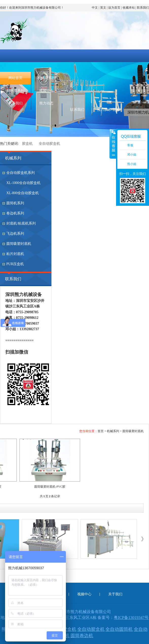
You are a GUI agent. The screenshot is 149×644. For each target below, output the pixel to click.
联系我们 (143, 8)
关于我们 (15, 103)
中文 (95, 8)
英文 (103, 8)
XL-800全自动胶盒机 (23, 193)
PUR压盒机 (15, 264)
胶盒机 (27, 144)
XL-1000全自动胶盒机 (23, 183)
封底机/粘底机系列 (21, 223)
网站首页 (15, 78)
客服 (130, 145)
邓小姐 (132, 155)
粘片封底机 (15, 254)
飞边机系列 (15, 234)
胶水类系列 (15, 91)
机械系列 (13, 158)
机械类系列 (46, 78)
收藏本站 (129, 8)
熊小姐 (132, 164)
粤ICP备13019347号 (131, 618)
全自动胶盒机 (49, 144)
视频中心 (46, 91)
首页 (101, 431)
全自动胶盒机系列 (21, 173)
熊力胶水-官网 (108, 110)
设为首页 (114, 8)
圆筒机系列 (15, 203)
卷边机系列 (15, 213)
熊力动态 (46, 103)
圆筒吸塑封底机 (19, 244)
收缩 (113, 144)
